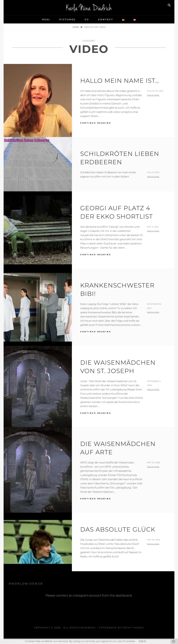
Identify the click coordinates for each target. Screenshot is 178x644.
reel (46, 19)
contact (106, 19)
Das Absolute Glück (118, 529)
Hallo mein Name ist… (120, 81)
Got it (142, 641)
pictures (67, 19)
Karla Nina (153, 95)
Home (76, 27)
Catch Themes (133, 628)
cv (87, 19)
